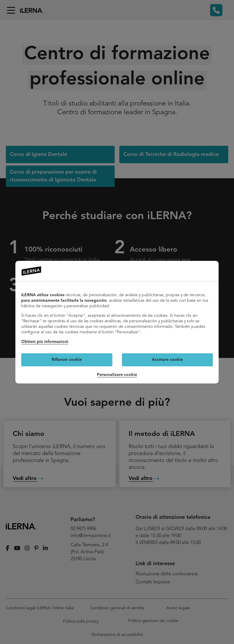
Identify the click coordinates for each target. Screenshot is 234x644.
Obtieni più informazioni (45, 342)
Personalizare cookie (117, 375)
